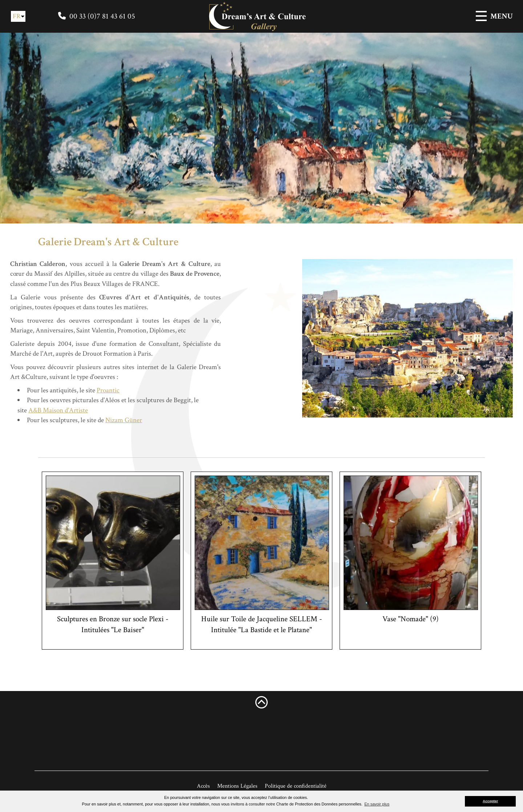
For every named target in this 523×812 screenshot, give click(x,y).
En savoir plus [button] (377, 804)
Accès (203, 786)
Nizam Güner (108, 420)
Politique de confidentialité (296, 786)
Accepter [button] (490, 801)
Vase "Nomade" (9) (411, 619)
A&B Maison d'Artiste (42, 410)
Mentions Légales (237, 786)
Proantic (92, 390)
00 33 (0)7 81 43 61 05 (102, 16)
